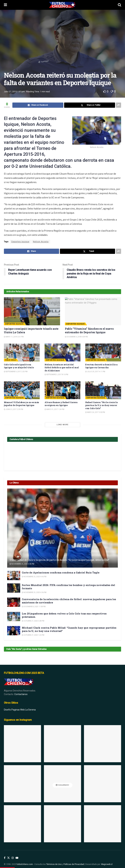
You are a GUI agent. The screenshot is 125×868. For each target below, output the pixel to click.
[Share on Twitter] (90, 105)
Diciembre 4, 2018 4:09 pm (76, 337)
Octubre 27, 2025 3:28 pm (33, 621)
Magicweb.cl (107, 861)
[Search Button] (119, 5)
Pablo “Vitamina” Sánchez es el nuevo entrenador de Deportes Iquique (89, 330)
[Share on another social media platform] (118, 105)
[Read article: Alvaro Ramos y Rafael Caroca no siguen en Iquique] (62, 390)
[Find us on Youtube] (17, 854)
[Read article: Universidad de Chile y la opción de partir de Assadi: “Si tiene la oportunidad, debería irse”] (62, 528)
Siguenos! (62, 782)
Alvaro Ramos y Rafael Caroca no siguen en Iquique (61, 404)
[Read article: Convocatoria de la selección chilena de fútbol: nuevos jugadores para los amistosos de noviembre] (14, 602)
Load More (62, 425)
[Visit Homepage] (62, 5)
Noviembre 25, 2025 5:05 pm (22, 564)
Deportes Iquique (20, 242)
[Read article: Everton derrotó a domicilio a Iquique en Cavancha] (103, 352)
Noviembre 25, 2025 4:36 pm (34, 592)
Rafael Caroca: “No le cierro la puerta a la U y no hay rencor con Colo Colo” (101, 405)
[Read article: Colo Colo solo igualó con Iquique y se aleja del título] (22, 352)
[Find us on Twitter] (8, 854)
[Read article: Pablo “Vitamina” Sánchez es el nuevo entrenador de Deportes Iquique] (93, 311)
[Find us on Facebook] (5, 854)
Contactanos (21, 691)
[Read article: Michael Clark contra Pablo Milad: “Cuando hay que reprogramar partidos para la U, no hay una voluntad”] (14, 631)
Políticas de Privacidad (74, 861)
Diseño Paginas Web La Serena (20, 706)
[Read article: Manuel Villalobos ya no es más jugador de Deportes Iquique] (22, 390)
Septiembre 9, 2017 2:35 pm (16, 372)
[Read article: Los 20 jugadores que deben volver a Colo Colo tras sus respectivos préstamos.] (14, 617)
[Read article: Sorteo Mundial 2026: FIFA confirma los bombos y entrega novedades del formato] (14, 588)
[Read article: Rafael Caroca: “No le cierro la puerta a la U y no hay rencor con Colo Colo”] (103, 390)
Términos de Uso (54, 861)
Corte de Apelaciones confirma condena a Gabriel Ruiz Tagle (61, 572)
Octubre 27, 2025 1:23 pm (33, 635)
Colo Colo (11, 360)
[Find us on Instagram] (13, 854)
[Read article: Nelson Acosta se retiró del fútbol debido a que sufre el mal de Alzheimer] (62, 352)
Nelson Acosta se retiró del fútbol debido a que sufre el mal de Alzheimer (62, 367)
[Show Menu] (5, 5)
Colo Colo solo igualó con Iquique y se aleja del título (19, 366)
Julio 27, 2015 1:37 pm (14, 92)
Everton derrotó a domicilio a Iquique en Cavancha (101, 366)
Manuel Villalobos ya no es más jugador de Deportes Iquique (21, 404)
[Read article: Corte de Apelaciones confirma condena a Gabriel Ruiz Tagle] (14, 575)
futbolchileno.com (25, 861)
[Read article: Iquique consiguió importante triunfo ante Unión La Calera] (32, 311)
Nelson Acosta (41, 242)
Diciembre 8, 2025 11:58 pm (34, 607)
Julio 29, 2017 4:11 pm (95, 372)
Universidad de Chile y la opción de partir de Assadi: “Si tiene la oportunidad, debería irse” (59, 560)
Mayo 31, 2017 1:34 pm (54, 409)
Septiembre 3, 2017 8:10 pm (56, 375)
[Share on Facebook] (38, 105)
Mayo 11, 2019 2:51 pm (14, 337)
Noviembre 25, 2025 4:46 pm (34, 577)
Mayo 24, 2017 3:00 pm (95, 412)
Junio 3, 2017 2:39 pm (14, 409)
